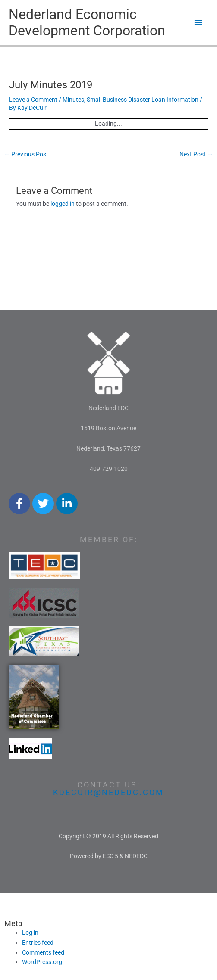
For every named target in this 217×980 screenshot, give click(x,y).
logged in (63, 204)
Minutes (73, 100)
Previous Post (26, 154)
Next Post (196, 154)
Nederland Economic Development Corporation (87, 22)
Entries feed (38, 943)
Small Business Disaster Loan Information (143, 100)
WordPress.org (42, 962)
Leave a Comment (33, 100)
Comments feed (43, 952)
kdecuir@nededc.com (108, 792)
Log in (30, 933)
